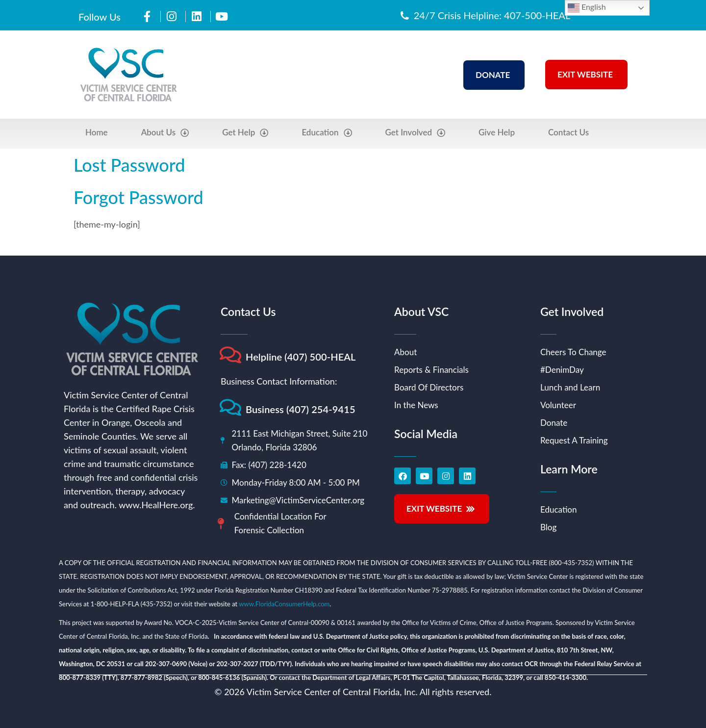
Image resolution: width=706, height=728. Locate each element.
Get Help (245, 133)
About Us (165, 133)
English (587, 8)
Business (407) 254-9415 (301, 409)
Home (97, 132)
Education (327, 133)
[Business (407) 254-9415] (230, 407)
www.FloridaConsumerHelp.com (284, 604)
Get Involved (416, 133)
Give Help (497, 132)
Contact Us (568, 132)
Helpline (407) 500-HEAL (301, 357)
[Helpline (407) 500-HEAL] (230, 355)
